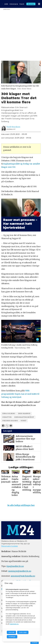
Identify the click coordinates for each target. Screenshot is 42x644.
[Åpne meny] (39, 4)
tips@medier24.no (15, 566)
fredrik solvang (10, 421)
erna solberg (9, 414)
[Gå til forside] (2, 4)
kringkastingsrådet (24, 417)
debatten (7, 417)
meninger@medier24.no (20, 571)
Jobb (6, 4)
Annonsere (14, 4)
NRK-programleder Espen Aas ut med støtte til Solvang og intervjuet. (20, 394)
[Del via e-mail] (11, 426)
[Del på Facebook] (3, 426)
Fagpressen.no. (14, 624)
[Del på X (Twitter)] (7, 426)
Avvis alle (11, 632)
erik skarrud (24, 414)
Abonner (31, 4)
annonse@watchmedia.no (23, 576)
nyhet (24, 421)
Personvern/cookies (10, 546)
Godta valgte (23, 632)
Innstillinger (35, 643)
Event (22, 4)
